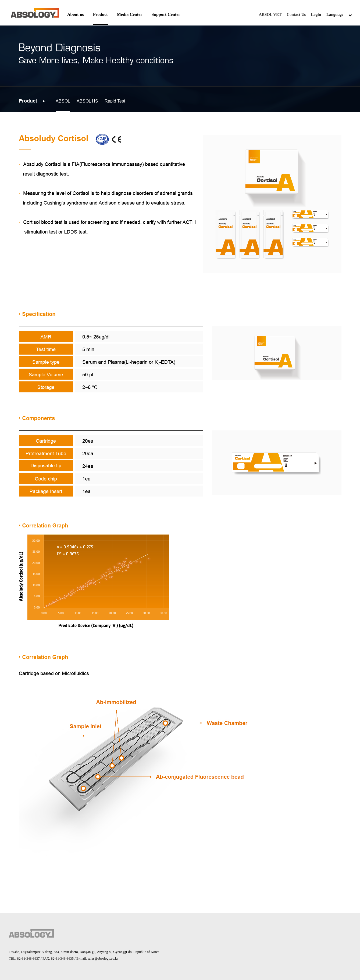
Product (100, 14)
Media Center (130, 14)
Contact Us (296, 14)
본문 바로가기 (0, 0)
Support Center (166, 14)
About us (76, 14)
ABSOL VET (270, 14)
